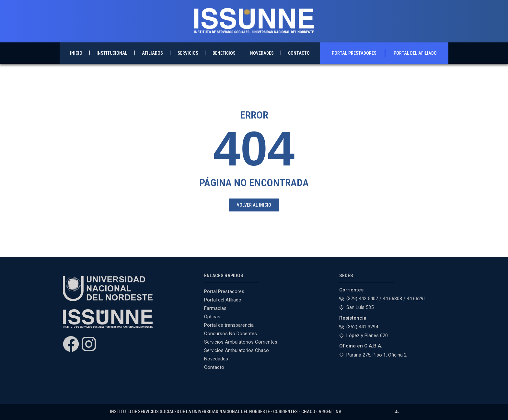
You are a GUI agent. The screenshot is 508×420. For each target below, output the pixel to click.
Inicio (76, 53)
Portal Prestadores (354, 53)
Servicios (188, 53)
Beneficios (224, 53)
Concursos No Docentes (231, 334)
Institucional (112, 53)
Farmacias (215, 308)
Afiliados (152, 53)
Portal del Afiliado (415, 53)
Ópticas (212, 317)
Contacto (299, 53)
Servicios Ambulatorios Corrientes (241, 342)
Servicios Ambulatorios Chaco (237, 350)
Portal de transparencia (229, 325)
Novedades (262, 53)
